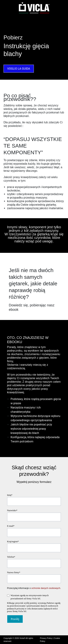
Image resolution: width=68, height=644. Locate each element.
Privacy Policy (46, 638)
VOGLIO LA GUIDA (19, 69)
